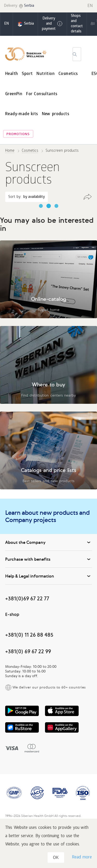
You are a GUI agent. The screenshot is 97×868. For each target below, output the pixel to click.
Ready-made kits (22, 114)
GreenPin (14, 94)
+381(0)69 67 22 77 (27, 598)
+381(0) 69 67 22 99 (28, 651)
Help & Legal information (48, 576)
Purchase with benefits (48, 559)
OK (56, 858)
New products (55, 114)
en (6, 24)
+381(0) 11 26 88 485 (29, 635)
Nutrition (46, 74)
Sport (27, 74)
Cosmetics (68, 74)
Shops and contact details (77, 24)
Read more (82, 857)
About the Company (48, 542)
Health (12, 74)
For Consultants (42, 94)
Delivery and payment (52, 24)
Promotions (18, 134)
